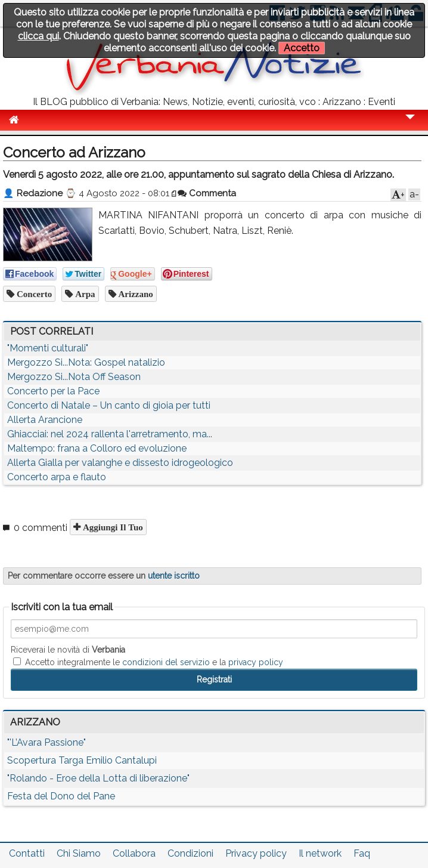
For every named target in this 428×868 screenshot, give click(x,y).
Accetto (302, 48)
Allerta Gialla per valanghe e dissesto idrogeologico (120, 463)
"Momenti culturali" (48, 348)
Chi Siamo (79, 853)
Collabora (134, 853)
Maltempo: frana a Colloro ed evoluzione (97, 448)
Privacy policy (256, 853)
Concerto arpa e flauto (57, 477)
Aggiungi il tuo (112, 527)
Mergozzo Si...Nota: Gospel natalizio (86, 362)
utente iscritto (174, 576)
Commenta (207, 193)
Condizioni (190, 853)
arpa (84, 294)
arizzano (135, 294)
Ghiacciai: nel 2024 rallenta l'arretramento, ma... (110, 434)
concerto (33, 294)
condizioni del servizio (166, 662)
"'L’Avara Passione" (46, 742)
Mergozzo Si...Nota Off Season (74, 377)
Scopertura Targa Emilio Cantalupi (82, 760)
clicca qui (38, 36)
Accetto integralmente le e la (148, 662)
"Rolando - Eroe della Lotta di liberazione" (98, 778)
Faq (362, 853)
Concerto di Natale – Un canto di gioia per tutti (109, 405)
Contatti (27, 853)
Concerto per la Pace (53, 391)
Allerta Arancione (45, 420)
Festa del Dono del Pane (61, 796)
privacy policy (256, 662)
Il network (320, 853)
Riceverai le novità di (68, 650)
